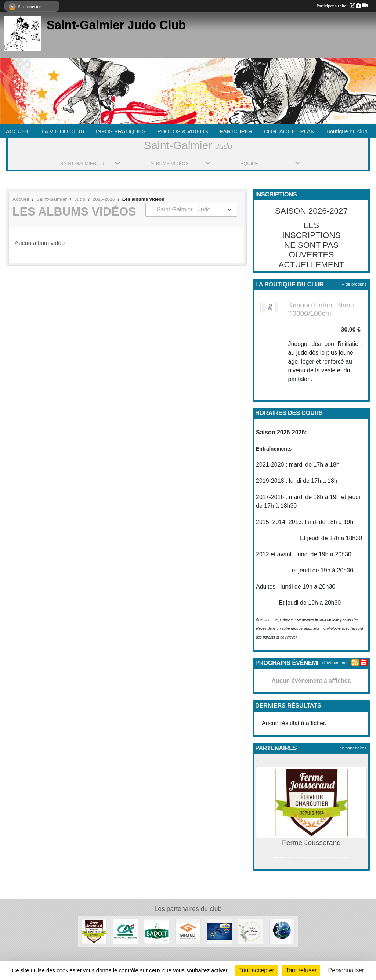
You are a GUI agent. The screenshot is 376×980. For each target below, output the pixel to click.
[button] (261, 811)
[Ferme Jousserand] (94, 931)
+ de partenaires (351, 748)
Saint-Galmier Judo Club (116, 25)
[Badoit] (157, 931)
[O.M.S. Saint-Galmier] (282, 931)
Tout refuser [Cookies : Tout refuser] (301, 970)
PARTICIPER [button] (236, 131)
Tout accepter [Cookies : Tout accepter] (257, 970)
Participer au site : (342, 6)
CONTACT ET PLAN (289, 131)
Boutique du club (347, 131)
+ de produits (354, 284)
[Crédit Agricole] (125, 931)
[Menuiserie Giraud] (188, 931)
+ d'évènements (334, 663)
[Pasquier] (219, 931)
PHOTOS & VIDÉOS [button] (183, 131)
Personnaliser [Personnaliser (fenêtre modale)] (346, 970)
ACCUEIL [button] (18, 131)
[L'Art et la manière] (251, 931)
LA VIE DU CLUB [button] (63, 131)
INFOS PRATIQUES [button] (121, 131)
